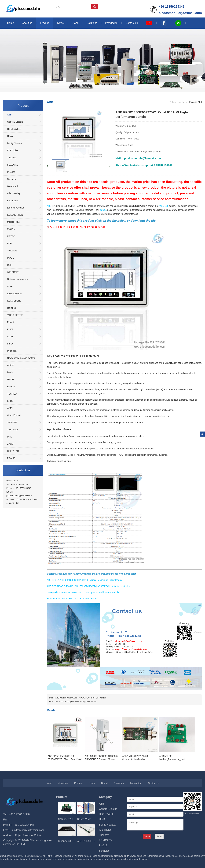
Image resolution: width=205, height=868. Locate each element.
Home (11, 23)
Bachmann (13, 201)
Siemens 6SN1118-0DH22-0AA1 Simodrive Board (72, 599)
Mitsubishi (12, 351)
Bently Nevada (14, 143)
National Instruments (17, 279)
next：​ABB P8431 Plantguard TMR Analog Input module (73, 702)
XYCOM (11, 229)
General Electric (15, 122)
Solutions (92, 23)
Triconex (11, 158)
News (60, 23)
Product (45, 23)
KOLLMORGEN (15, 215)
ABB (9, 115)
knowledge (112, 23)
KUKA (10, 329)
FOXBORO (13, 165)
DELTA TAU (13, 451)
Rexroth (11, 322)
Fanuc (10, 344)
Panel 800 (163, 206)
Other (10, 286)
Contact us (132, 23)
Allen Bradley (14, 193)
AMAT (10, 337)
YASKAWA (13, 430)
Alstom (11, 365)
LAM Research (15, 294)
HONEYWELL (14, 129)
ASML (10, 408)
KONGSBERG (14, 301)
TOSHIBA (12, 394)
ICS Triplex (13, 150)
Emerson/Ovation (16, 208)
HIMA (10, 136)
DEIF (10, 265)
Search (95, 7)
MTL (9, 437)
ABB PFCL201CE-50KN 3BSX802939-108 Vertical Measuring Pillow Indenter (85, 580)
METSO (11, 236)
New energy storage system (21, 358)
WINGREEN (13, 272)
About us (27, 23)
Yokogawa (12, 251)
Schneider (12, 179)
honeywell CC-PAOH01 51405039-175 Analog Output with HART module (83, 592)
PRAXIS (11, 458)
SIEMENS (12, 422)
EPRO (10, 401)
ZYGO (10, 444)
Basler (10, 372)
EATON (11, 387)
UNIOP (11, 379)
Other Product (14, 415)
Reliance (11, 308)
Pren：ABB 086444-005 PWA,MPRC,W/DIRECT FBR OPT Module (78, 698)
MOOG (11, 258)
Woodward (13, 186)
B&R (9, 243)
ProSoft (11, 172)
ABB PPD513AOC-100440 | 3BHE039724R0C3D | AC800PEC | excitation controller (88, 586)
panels (103, 210)
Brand (75, 23)
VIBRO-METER (15, 315)
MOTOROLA (14, 222)
